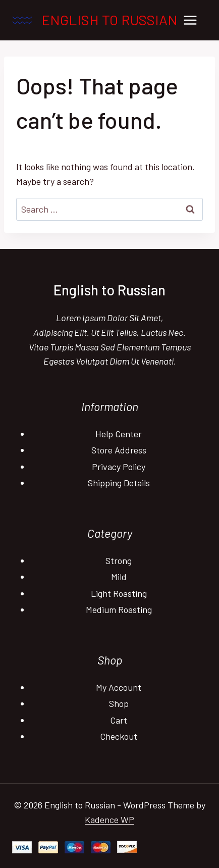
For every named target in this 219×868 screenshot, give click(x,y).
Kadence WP (109, 820)
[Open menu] (190, 20)
